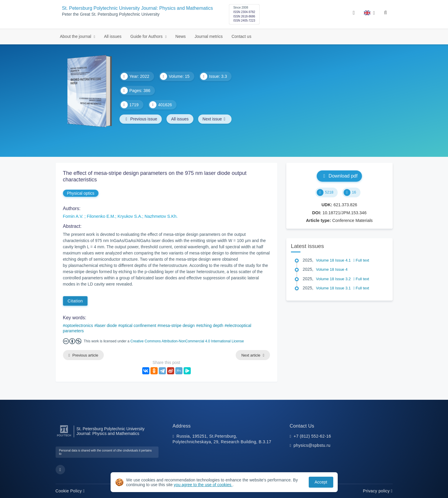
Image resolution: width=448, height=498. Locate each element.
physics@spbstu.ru (312, 446)
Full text (361, 260)
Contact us (241, 36)
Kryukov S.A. (130, 216)
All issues (113, 36)
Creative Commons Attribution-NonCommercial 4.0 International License (187, 341)
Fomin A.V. (74, 216)
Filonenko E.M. (101, 216)
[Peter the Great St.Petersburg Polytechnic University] (64, 437)
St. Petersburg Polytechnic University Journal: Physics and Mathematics (138, 8)
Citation (75, 301)
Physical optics (81, 193)
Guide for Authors (147, 36)
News (181, 36)
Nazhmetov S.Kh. (161, 216)
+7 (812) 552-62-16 (312, 436)
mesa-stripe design (177, 325)
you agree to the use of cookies (203, 485)
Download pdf (339, 176)
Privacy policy (378, 491)
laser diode (107, 325)
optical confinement (138, 325)
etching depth (211, 325)
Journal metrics (209, 36)
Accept (321, 482)
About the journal (76, 36)
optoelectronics (79, 325)
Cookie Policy (70, 491)
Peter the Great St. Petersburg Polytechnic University (111, 14)
